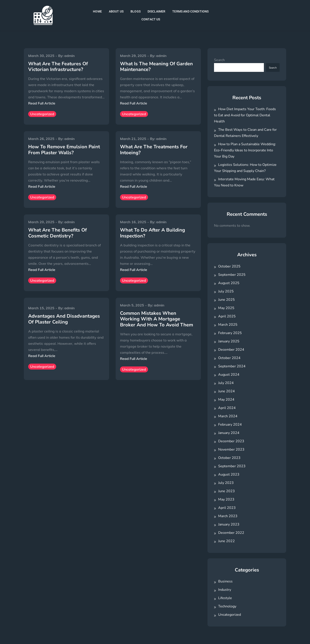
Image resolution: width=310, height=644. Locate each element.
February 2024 (230, 425)
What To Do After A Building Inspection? (152, 233)
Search (219, 60)
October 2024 (229, 358)
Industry (225, 590)
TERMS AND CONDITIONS (190, 11)
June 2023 (226, 491)
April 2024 (227, 408)
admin (70, 56)
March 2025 (228, 325)
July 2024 (226, 383)
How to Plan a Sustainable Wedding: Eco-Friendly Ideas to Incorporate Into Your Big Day (245, 150)
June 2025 (226, 300)
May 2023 (226, 499)
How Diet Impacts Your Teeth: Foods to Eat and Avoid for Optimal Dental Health (245, 115)
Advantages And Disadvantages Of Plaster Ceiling (64, 319)
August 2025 (229, 283)
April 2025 (227, 316)
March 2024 (228, 416)
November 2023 (231, 449)
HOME (97, 11)
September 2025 (232, 275)
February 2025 (230, 333)
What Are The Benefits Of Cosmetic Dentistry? (57, 233)
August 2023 (229, 474)
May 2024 (226, 400)
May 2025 (226, 308)
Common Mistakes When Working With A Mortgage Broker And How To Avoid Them (157, 319)
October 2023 (229, 458)
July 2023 (226, 483)
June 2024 (226, 391)
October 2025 (229, 266)
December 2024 (231, 350)
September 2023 (232, 466)
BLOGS (136, 11)
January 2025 (229, 341)
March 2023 (228, 516)
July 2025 (226, 291)
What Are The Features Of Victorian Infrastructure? (58, 67)
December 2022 (231, 533)
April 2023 (227, 508)
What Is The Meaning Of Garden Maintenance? (156, 67)
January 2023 (229, 524)
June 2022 (226, 541)
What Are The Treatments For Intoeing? (154, 150)
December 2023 (231, 441)
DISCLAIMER (157, 11)
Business (225, 581)
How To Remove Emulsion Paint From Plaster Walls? (64, 150)
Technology (227, 606)
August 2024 (229, 375)
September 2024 (232, 366)
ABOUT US (116, 11)
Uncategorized (42, 114)
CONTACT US (151, 19)
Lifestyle (225, 598)
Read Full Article (42, 103)
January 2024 (229, 433)
